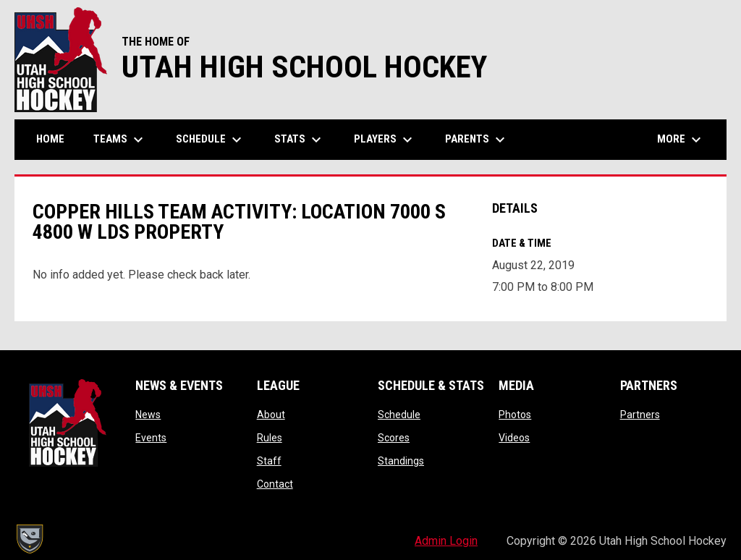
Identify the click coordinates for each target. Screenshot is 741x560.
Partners (640, 415)
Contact (275, 484)
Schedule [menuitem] (211, 140)
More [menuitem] (681, 140)
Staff (269, 461)
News (148, 415)
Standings (401, 461)
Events (151, 438)
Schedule (399, 415)
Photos (515, 415)
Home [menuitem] (50, 139)
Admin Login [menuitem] (446, 541)
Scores (394, 438)
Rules (270, 438)
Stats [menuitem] (300, 140)
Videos (514, 438)
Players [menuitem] (385, 140)
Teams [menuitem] (120, 140)
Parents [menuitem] (477, 140)
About (271, 415)
